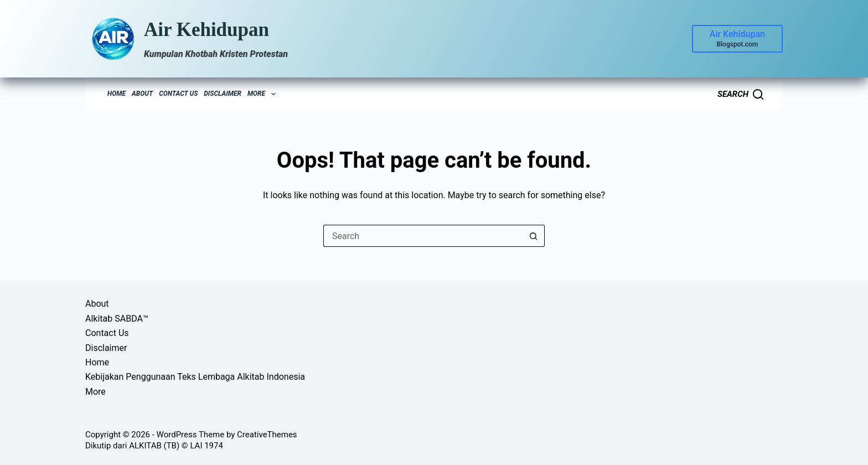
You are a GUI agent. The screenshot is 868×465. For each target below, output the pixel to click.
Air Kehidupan (206, 30)
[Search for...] (423, 236)
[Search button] (534, 236)
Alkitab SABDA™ (117, 319)
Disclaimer (223, 94)
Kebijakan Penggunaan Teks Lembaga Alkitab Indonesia (195, 377)
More (263, 94)
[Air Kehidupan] (737, 39)
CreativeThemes (267, 435)
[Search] (740, 94)
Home (117, 94)
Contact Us (178, 94)
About (142, 94)
